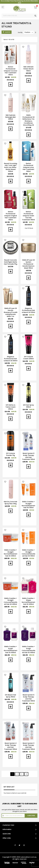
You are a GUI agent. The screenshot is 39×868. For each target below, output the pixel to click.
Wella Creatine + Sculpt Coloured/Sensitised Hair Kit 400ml (28, 650)
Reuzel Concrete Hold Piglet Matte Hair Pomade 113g (11, 262)
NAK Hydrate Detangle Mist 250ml (11, 117)
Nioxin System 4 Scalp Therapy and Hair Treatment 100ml (11, 746)
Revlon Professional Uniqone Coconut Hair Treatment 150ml (11, 71)
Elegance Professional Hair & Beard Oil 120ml (28, 310)
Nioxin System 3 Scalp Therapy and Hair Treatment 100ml (28, 746)
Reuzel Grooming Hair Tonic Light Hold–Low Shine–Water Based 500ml (11, 167)
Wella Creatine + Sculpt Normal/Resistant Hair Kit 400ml (11, 650)
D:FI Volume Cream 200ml (28, 358)
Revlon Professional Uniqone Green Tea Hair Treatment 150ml (28, 216)
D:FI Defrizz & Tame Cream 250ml (11, 407)
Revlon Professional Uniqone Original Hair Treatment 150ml (11, 216)
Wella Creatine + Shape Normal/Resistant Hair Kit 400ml (28, 601)
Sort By (20, 32)
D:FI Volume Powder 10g (11, 454)
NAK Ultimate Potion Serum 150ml (28, 69)
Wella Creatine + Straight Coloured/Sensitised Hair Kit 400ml (11, 601)
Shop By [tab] (8, 32)
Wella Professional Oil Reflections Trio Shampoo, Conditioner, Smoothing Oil (28, 120)
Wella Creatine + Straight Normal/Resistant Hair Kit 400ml (11, 553)
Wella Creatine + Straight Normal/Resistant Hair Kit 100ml (28, 505)
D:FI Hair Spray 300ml (28, 406)
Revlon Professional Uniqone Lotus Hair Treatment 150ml (28, 167)
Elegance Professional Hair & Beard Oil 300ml (11, 359)
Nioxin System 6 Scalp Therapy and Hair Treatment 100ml (28, 456)
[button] (5, 47)
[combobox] (19, 16)
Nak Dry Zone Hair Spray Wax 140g (11, 503)
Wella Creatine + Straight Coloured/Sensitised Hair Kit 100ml (28, 553)
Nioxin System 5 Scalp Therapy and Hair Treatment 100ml (28, 698)
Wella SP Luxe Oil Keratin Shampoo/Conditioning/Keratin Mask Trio (11, 312)
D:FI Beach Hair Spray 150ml (11, 696)
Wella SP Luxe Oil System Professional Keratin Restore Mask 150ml (28, 264)
